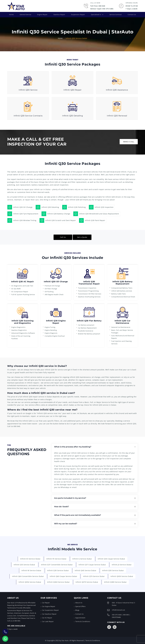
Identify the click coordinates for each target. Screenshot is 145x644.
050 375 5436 (117, 614)
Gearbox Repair (59, 14)
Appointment (80, 617)
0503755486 (116, 617)
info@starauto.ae (118, 610)
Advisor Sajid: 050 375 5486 (102, 9)
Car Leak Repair (48, 621)
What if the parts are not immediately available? (78, 515)
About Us (79, 603)
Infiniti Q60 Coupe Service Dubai (63, 576)
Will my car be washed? (66, 524)
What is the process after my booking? (73, 447)
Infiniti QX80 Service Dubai (115, 582)
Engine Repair (42, 14)
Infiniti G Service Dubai (82, 559)
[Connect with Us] (109, 627)
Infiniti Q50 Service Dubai (113, 570)
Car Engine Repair (49, 606)
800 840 (17, 426)
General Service (25, 14)
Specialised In (96, 14)
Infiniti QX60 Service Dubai (58, 582)
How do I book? (62, 506)
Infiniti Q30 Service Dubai (58, 570)
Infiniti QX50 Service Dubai (122, 576)
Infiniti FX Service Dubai (56, 559)
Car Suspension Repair (50, 610)
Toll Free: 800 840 (98, 6)
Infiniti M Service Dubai (31, 570)
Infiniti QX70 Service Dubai (87, 582)
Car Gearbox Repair (49, 614)
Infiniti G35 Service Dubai (24, 565)
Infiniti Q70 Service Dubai (94, 576)
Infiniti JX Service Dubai (122, 565)
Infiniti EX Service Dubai (30, 559)
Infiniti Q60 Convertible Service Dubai (28, 576)
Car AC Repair (47, 617)
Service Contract (115, 14)
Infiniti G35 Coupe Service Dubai (111, 559)
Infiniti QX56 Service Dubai (30, 582)
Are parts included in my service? (70, 498)
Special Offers (80, 606)
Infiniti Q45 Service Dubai (85, 570)
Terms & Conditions (83, 621)
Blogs (77, 610)
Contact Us (131, 14)
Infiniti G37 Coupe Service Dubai (92, 565)
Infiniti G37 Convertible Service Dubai (57, 565)
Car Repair (46, 603)
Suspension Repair (78, 14)
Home (12, 14)
